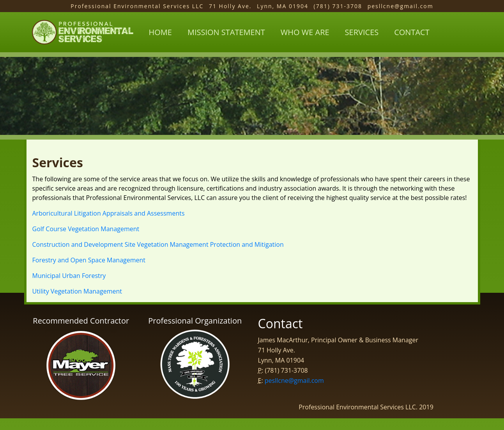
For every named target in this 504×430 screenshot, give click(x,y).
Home (160, 32)
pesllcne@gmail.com (294, 380)
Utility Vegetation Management (77, 291)
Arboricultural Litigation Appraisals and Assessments (109, 213)
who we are (305, 32)
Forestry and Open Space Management (89, 260)
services (362, 32)
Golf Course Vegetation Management (86, 229)
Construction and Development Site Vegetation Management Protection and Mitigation (158, 244)
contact (412, 32)
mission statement (226, 32)
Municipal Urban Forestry (69, 276)
